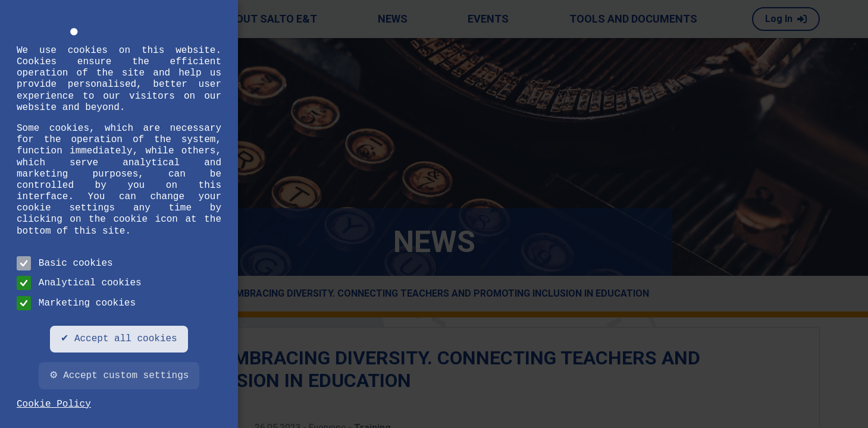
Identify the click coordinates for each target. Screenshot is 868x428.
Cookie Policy (54, 404)
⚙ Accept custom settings (119, 376)
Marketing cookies (76, 303)
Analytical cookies (79, 283)
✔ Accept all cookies (119, 339)
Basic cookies (65, 263)
